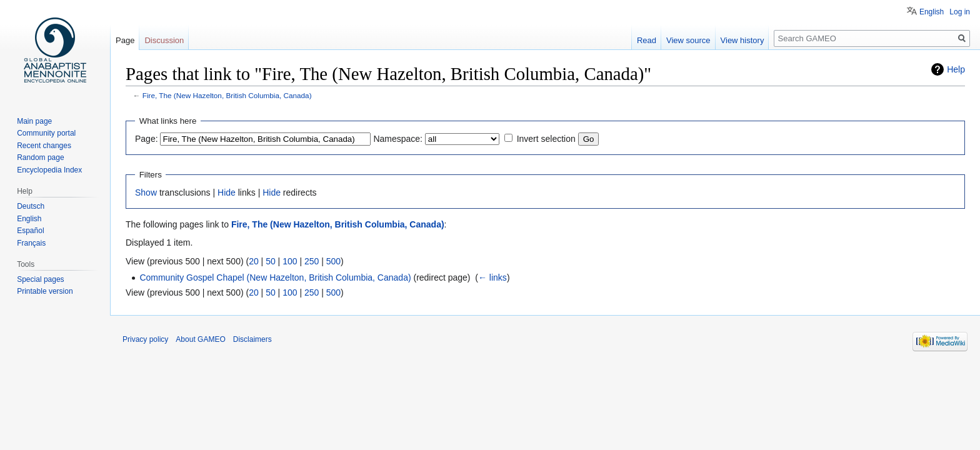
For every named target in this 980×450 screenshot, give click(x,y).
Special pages (40, 279)
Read (647, 40)
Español (30, 231)
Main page (34, 121)
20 (254, 261)
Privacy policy (145, 339)
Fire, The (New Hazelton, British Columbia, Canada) (227, 95)
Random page (40, 157)
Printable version (45, 291)
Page (125, 40)
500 (333, 261)
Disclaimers (252, 339)
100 (290, 261)
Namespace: (398, 139)
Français (31, 243)
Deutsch (31, 206)
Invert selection (546, 139)
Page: (147, 139)
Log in (960, 12)
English (932, 12)
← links (492, 277)
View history (742, 40)
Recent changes (44, 146)
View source (688, 40)
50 (271, 261)
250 (312, 261)
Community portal (46, 133)
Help (956, 69)
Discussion (164, 40)
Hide (227, 192)
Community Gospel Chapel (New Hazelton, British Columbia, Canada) (275, 277)
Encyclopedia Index (49, 170)
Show (146, 192)
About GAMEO (200, 339)
